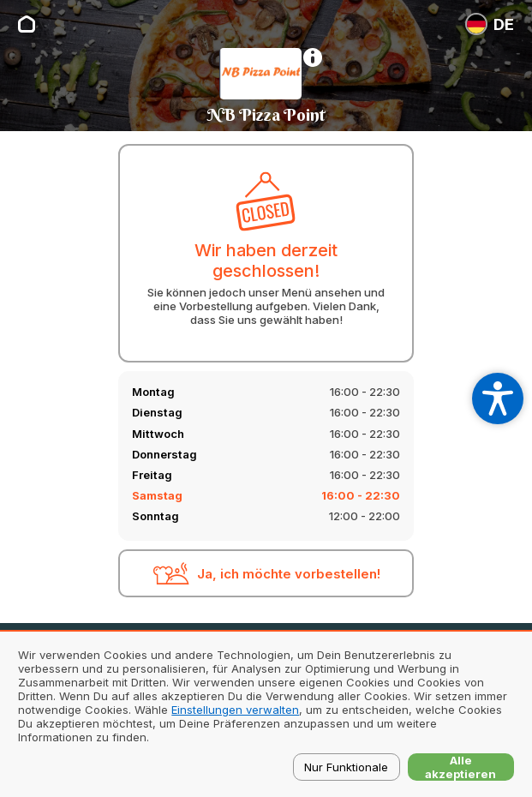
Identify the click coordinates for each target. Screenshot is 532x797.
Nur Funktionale (346, 767)
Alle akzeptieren (460, 767)
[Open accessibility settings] (498, 398)
